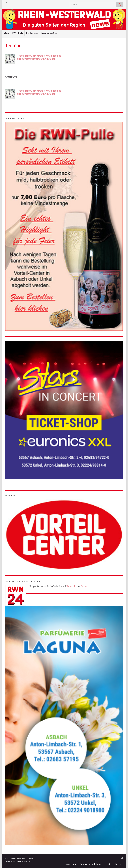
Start (6, 33)
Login (108, 864)
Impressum (70, 864)
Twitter (84, 586)
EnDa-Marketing (23, 861)
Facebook (71, 586)
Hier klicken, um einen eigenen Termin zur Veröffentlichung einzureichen (39, 57)
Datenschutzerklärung (91, 864)
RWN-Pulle (17, 33)
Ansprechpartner (49, 33)
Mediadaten (32, 33)
